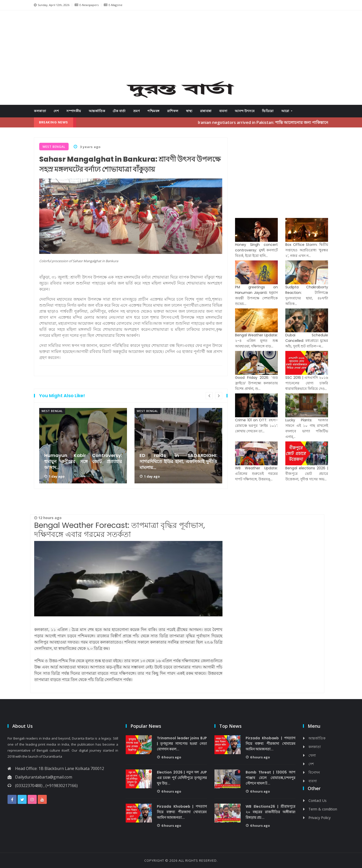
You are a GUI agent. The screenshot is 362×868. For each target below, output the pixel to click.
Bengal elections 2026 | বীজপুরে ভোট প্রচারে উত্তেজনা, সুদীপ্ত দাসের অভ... (307, 474)
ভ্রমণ (137, 111)
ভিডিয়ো (268, 111)
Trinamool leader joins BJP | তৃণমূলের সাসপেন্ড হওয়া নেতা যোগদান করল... (182, 744)
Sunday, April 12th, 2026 (52, 5)
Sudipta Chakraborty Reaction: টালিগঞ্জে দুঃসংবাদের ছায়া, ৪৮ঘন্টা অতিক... (307, 295)
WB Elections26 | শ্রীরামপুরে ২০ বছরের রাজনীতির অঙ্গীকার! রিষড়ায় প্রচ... (271, 812)
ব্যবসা (223, 111)
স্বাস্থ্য (189, 111)
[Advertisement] (181, 47)
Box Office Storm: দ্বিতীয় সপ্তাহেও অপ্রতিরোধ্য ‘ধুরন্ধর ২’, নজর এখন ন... (307, 250)
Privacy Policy (320, 818)
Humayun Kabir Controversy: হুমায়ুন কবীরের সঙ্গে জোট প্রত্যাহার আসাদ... (83, 462)
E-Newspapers (87, 5)
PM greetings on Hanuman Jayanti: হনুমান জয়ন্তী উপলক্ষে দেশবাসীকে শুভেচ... (256, 295)
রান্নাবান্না (206, 111)
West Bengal (52, 411)
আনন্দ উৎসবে (245, 111)
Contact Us (318, 801)
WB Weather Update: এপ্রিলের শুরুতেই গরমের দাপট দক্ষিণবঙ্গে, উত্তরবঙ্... (256, 474)
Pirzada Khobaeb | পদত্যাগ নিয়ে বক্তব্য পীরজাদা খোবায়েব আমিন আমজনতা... (182, 812)
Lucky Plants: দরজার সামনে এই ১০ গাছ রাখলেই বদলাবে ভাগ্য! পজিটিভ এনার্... (307, 428)
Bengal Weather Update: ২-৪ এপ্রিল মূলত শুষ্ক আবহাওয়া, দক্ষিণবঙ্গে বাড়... (256, 341)
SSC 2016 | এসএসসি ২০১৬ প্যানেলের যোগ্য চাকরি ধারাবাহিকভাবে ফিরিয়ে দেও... (307, 383)
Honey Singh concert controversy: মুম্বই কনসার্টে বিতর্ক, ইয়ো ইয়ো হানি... (256, 250)
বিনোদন (314, 772)
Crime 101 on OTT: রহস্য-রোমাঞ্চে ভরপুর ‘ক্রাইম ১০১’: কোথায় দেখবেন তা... (256, 426)
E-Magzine (113, 5)
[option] (83, 446)
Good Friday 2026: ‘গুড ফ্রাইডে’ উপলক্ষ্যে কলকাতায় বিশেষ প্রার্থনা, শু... (256, 383)
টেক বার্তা (119, 111)
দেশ (56, 111)
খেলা (312, 755)
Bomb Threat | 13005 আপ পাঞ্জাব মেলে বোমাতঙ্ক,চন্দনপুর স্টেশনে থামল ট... (271, 778)
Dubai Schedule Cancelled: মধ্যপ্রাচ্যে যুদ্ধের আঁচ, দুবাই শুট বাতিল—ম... (307, 341)
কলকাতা (40, 111)
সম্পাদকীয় (74, 111)
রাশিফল (173, 111)
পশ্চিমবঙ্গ (153, 111)
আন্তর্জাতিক (97, 111)
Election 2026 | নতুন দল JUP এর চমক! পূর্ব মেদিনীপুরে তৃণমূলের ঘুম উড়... (182, 778)
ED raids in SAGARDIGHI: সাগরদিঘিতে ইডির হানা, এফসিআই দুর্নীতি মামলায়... (178, 462)
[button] (53, 48)
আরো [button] (286, 111)
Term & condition (323, 809)
